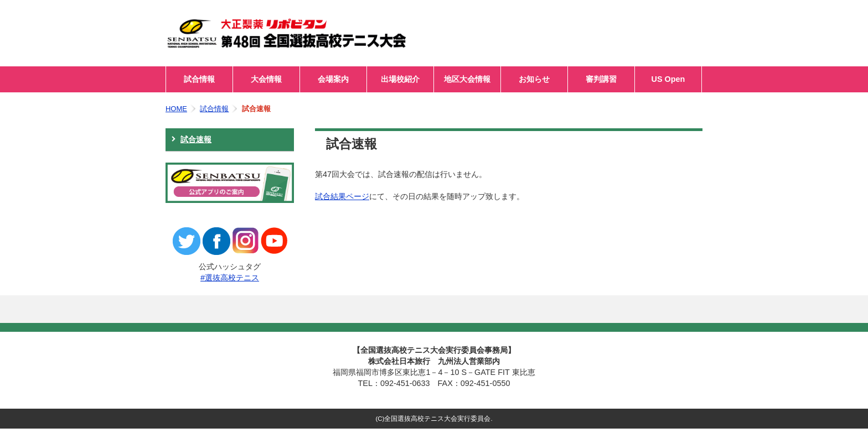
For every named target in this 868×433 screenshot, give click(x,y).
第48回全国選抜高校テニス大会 (304, 33)
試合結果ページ (342, 196)
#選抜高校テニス (230, 278)
